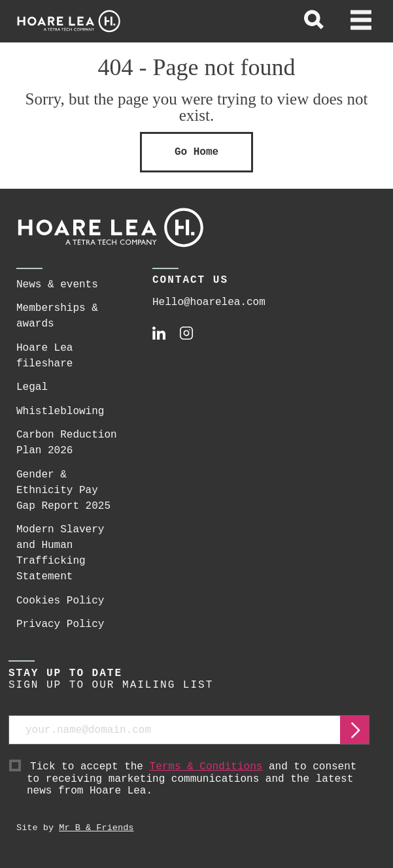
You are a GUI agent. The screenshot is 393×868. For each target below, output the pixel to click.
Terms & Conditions (206, 767)
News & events (57, 285)
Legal (32, 387)
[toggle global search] (314, 22)
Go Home (196, 152)
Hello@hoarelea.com (209, 302)
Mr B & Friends (96, 828)
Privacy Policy (60, 624)
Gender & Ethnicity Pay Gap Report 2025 (63, 490)
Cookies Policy (60, 601)
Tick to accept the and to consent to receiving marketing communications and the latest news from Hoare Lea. (198, 779)
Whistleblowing (60, 411)
